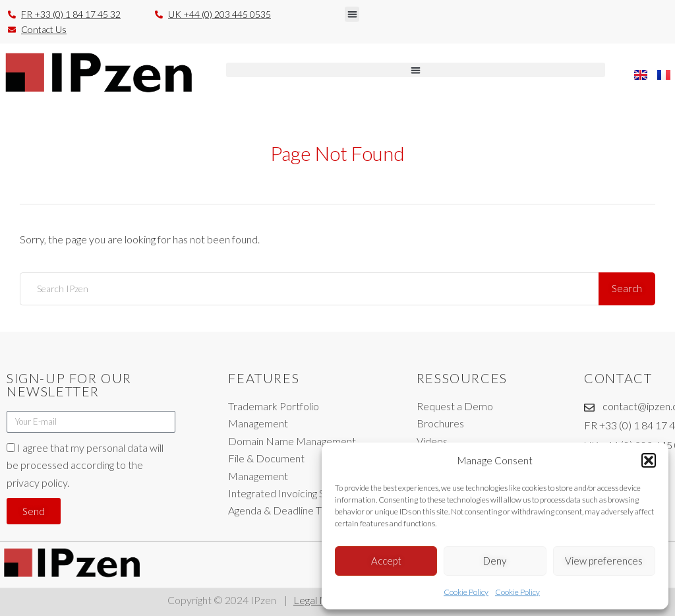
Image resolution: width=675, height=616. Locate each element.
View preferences (604, 561)
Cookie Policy (466, 592)
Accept (386, 561)
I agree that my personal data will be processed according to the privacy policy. (85, 465)
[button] (649, 460)
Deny (495, 561)
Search (627, 288)
